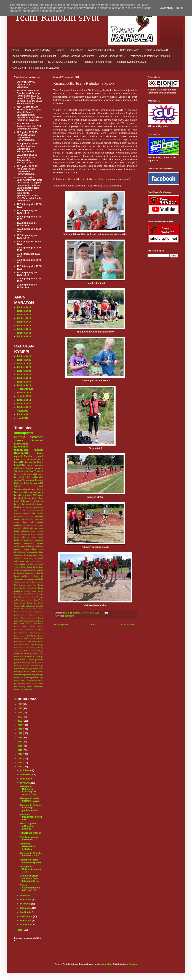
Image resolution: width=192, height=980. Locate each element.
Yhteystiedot (76, 50)
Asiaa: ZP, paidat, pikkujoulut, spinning (28, 826)
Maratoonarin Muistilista (102, 50)
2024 (20, 713)
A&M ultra (23, 462)
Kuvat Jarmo (37, 531)
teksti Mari (38, 630)
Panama (26, 549)
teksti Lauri (29, 630)
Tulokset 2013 (24, 336)
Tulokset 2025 (24, 360)
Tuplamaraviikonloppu (24, 489)
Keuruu (17, 528)
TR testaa (28, 555)
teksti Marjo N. (37, 633)
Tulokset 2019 (24, 315)
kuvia (40, 453)
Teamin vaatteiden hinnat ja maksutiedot (34, 56)
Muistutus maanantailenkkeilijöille (31, 817)
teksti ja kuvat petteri (33, 663)
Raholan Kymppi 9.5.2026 (132, 62)
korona (22, 585)
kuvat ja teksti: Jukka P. (33, 606)
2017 (20, 742)
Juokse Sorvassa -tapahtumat (78, 56)
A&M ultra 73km (22, 468)
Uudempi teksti (61, 625)
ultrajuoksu (19, 690)
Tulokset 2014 (24, 333)
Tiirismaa (18, 579)
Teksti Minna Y (36, 561)
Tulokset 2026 (24, 356)
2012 (20, 763)
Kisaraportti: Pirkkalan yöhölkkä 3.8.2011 (31, 854)
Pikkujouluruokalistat (30, 833)
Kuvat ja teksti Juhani (25, 459)
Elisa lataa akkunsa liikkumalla (29, 838)
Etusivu (15, 50)
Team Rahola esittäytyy (38, 50)
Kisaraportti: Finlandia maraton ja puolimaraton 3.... (31, 808)
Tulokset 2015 (24, 329)
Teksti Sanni (26, 567)
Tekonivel (18, 558)
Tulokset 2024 (24, 364)
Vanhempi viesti (129, 625)
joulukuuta (26, 770)
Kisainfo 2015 (24, 396)
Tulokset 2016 (24, 326)
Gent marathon (36, 519)
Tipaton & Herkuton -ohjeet (97, 62)
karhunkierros (25, 492)
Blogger (133, 964)
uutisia (20, 437)
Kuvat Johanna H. (22, 534)
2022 (20, 721)
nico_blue (106, 964)
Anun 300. (33, 507)
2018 (20, 738)
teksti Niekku (37, 639)
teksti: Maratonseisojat (24, 681)
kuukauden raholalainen (22, 445)
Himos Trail (28, 522)
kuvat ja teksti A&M (28, 495)
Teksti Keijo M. (30, 558)
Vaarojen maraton (22, 582)
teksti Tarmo (32, 642)
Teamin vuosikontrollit (156, 50)
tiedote (30, 687)
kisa (16, 585)
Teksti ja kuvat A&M (33, 483)
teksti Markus (31, 636)
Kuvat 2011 (22, 418)
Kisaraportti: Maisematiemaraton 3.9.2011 (31, 869)
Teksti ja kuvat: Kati (26, 573)
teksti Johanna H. (23, 501)
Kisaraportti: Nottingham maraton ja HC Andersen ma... (29, 790)
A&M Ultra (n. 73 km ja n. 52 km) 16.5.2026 (35, 68)
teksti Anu (37, 498)
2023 (20, 717)
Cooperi (60, 50)
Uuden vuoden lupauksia (32, 579)
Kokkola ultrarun (29, 528)
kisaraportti (69, 616)
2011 (20, 767)
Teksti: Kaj (38, 576)
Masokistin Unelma (34, 543)
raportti (18, 456)
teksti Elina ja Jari (28, 624)
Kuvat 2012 (22, 411)
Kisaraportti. (22, 453)
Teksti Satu (38, 567)
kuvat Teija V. (30, 594)
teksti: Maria (26, 684)
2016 (20, 746)
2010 (20, 930)
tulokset (36, 437)
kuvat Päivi (19, 594)
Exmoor (30, 516)
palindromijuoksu (36, 612)
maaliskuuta (27, 916)
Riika (41, 552)
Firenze (25, 519)
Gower (17, 522)
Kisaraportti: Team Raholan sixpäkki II (30, 861)
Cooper (33, 462)
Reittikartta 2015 (25, 389)
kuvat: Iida (31, 609)
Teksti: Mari (28, 486)
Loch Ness (29, 540)
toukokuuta (26, 908)
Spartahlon (19, 555)
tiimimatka (38, 687)
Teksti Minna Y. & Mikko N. (26, 564)
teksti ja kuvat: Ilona (34, 669)
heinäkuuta (26, 900)
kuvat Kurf (33, 588)
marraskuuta (27, 774)
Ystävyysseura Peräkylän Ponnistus (150, 56)
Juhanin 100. (37, 525)
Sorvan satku (36, 468)
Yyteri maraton (36, 582)
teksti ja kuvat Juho (34, 654)
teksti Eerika (32, 621)
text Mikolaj (20, 687)
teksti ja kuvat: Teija (27, 675)
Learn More (166, 8)
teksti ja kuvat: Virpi (34, 678)
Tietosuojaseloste (129, 50)
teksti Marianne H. (22, 633)
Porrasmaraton (32, 552)
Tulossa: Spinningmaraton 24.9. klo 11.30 (30, 888)
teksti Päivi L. (20, 642)
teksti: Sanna (37, 684)
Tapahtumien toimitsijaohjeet (27, 62)
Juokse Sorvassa (28, 440)
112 (23, 507)
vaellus (18, 480)
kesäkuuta (26, 904)
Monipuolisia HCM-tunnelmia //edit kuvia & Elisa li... (29, 878)
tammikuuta (26, 925)
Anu (27, 507)
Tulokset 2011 (24, 414)
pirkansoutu (19, 615)
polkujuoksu (32, 615)
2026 (20, 704)
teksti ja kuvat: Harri (24, 666)
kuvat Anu (32, 585)
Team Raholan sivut (57, 17)
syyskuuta (26, 783)
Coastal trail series (33, 513)
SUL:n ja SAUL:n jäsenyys (63, 62)
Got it (180, 8)
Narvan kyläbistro (27, 546)
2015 (20, 750)
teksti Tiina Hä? (27, 645)
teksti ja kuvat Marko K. (25, 657)
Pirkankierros (20, 552)
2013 (20, 758)
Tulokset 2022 (24, 311)
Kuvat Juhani (37, 534)
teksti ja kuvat (29, 651)
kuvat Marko (37, 591)
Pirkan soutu (37, 549)
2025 (20, 708)
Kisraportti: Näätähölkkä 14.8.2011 (27, 846)
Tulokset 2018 (24, 318)
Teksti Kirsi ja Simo (24, 471)
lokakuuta (25, 779)
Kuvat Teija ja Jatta (25, 537)
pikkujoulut (38, 477)
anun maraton (35, 465)
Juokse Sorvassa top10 (112, 56)
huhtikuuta (26, 912)
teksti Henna (28, 627)
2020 (20, 729)
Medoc (17, 546)
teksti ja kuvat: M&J (22, 672)
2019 (20, 733)
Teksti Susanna (20, 570)
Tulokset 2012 (24, 407)
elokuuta (25, 896)
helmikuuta (26, 921)
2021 (20, 725)
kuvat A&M (32, 474)
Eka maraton (28, 480)
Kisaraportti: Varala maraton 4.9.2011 (30, 800)
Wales (40, 489)
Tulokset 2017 (24, 322)
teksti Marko (19, 636)
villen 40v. (28, 690)
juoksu (39, 450)
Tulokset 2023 (24, 307)
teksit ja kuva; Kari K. (29, 618)
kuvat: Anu (19, 609)
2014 (20, 754)
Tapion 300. (38, 555)
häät (16, 492)
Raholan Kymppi (33, 456)
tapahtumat (21, 450)
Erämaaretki (19, 516)
